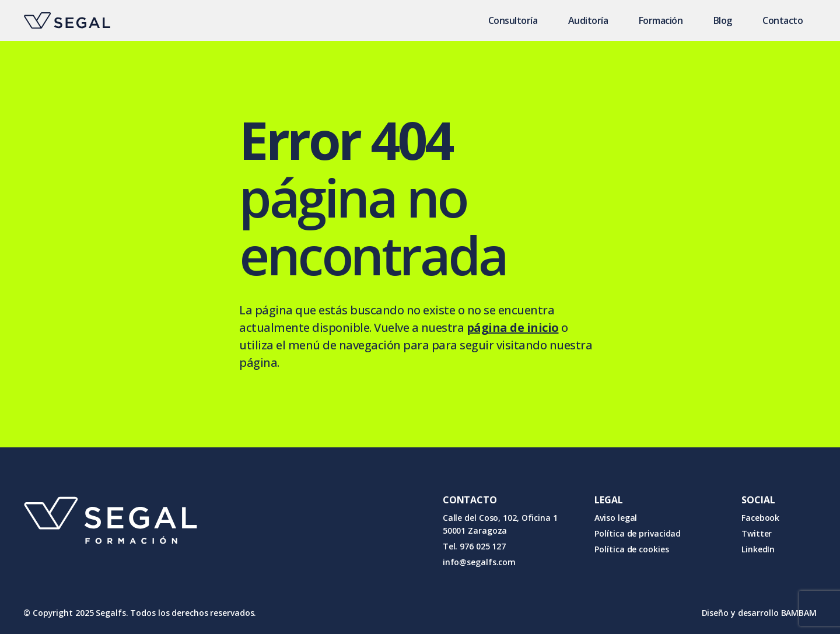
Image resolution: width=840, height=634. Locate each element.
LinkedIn (758, 549)
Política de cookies (631, 549)
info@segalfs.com (479, 562)
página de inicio (513, 327)
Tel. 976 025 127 (474, 546)
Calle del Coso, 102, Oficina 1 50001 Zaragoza (500, 524)
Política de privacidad (638, 533)
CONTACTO (470, 500)
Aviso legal (616, 518)
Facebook (760, 518)
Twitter (757, 533)
